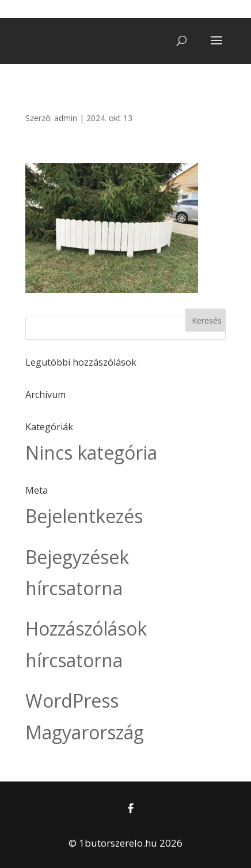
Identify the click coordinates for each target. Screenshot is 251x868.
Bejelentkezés (84, 516)
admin (66, 118)
